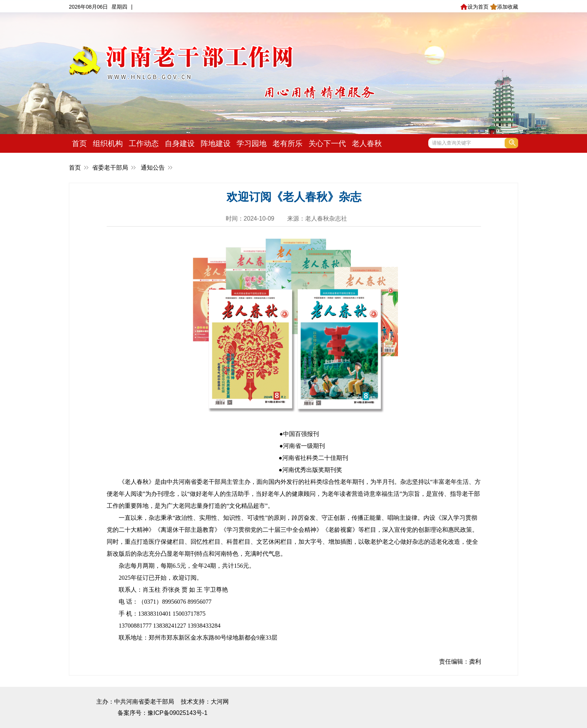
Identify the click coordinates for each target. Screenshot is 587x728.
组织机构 (108, 143)
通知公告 (153, 168)
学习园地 (252, 143)
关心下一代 (327, 143)
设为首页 (474, 7)
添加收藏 (504, 7)
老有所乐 (288, 143)
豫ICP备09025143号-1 (177, 713)
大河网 (220, 702)
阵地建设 (216, 143)
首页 (79, 143)
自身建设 (180, 143)
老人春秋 (367, 143)
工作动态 (144, 143)
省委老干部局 (110, 168)
